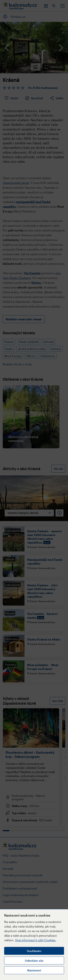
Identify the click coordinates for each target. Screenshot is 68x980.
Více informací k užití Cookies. (36, 940)
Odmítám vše (34, 961)
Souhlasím (34, 951)
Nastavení (34, 970)
